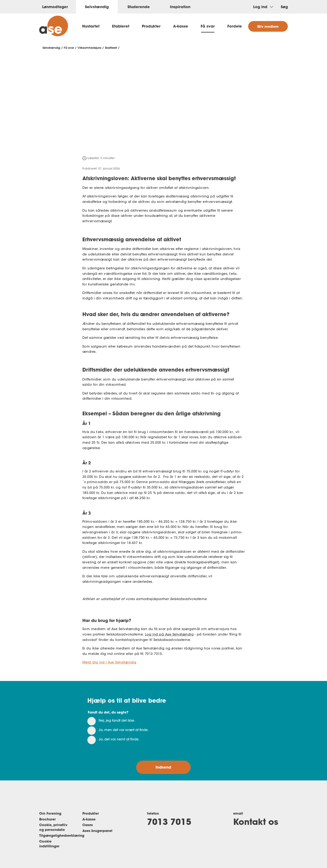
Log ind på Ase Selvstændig (169, 634)
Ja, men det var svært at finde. (124, 730)
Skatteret (111, 48)
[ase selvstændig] (54, 26)
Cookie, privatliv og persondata (53, 827)
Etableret (121, 26)
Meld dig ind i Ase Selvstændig (109, 662)
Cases (88, 825)
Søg (284, 7)
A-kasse (181, 26)
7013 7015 (169, 822)
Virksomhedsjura (89, 48)
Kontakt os (256, 822)
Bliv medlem (268, 26)
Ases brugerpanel (97, 831)
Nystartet (91, 26)
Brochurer (47, 819)
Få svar (208, 26)
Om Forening (50, 813)
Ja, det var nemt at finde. (119, 739)
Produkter (151, 26)
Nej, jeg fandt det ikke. (117, 720)
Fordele (235, 26)
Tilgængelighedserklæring (62, 835)
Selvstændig (51, 48)
